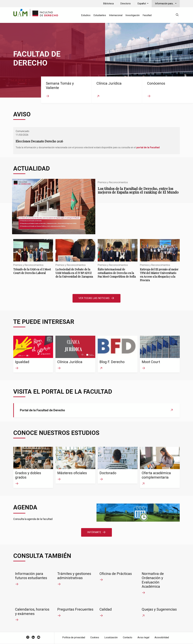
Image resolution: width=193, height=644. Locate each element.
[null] (177, 15)
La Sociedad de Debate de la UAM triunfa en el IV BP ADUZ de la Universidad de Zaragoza (75, 261)
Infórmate (94, 532)
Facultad (147, 15)
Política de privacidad (74, 637)
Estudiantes (100, 15)
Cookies (95, 637)
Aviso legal (143, 637)
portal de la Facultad (148, 147)
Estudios (86, 15)
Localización (111, 637)
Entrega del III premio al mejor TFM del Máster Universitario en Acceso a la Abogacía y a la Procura (160, 263)
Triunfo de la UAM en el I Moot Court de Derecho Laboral (33, 259)
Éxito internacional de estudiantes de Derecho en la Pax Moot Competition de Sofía (118, 261)
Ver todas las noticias (94, 298)
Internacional (116, 15)
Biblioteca (108, 4)
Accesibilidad (162, 637)
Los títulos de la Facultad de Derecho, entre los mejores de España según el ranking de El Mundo (96, 207)
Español (142, 4)
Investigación (133, 15)
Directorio (126, 4)
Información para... (165, 4)
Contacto (128, 637)
